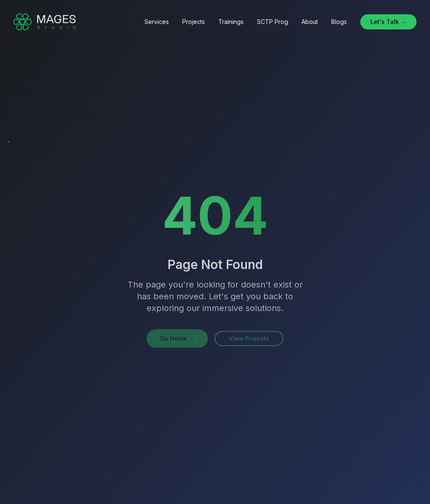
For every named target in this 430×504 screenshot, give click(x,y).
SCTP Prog (273, 22)
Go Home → (177, 339)
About (310, 22)
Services (157, 22)
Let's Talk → (388, 22)
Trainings (231, 22)
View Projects (249, 339)
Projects (194, 22)
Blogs (339, 22)
